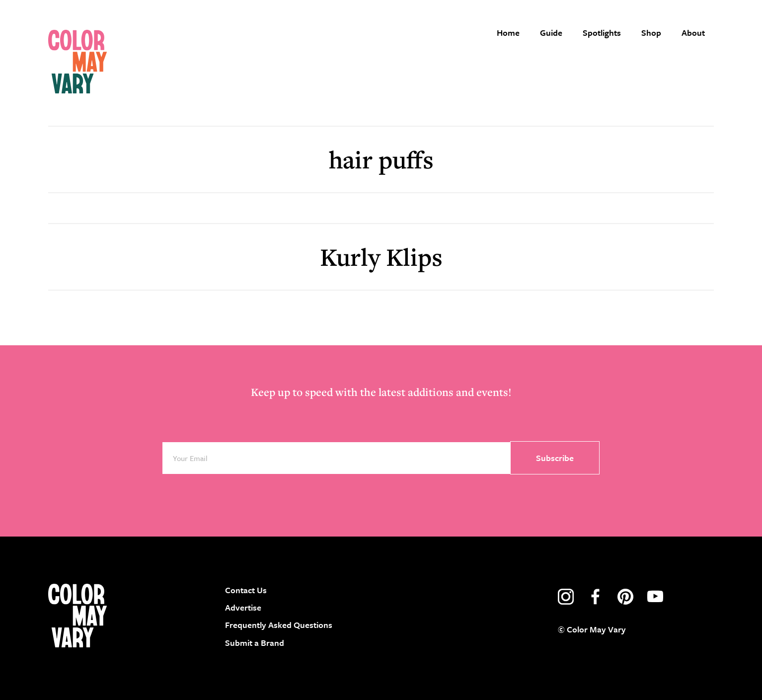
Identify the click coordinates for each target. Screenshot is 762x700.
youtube (655, 597)
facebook (596, 597)
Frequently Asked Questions (279, 625)
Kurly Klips (381, 257)
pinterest (625, 597)
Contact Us (246, 590)
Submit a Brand (255, 643)
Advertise (243, 607)
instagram (566, 597)
